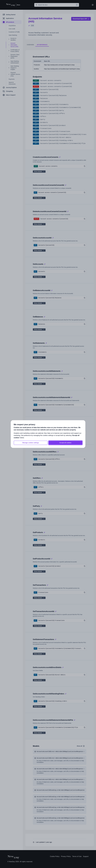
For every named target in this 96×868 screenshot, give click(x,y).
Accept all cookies (65, 443)
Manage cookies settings (31, 443)
